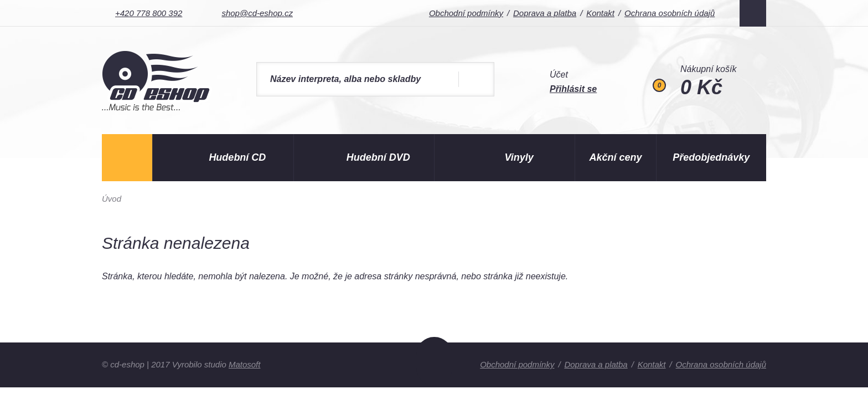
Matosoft (245, 364)
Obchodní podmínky (466, 13)
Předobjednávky (711, 157)
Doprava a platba (544, 13)
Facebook (753, 13)
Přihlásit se (573, 89)
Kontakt (600, 13)
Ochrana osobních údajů (670, 13)
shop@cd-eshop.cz (257, 13)
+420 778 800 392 (149, 13)
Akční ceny (616, 157)
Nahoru (434, 361)
